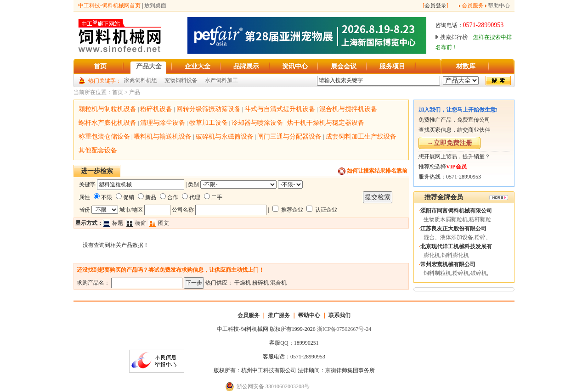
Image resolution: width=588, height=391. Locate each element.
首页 (118, 92)
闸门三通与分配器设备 (289, 137)
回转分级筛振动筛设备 (209, 109)
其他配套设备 (98, 150)
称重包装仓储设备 (104, 137)
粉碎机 (260, 283)
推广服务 (279, 315)
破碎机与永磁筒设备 (225, 137)
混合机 (278, 283)
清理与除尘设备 (163, 123)
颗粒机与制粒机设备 (107, 109)
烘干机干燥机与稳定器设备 (326, 123)
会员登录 (435, 6)
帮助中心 (499, 6)
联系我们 (339, 315)
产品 (135, 92)
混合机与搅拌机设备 (348, 109)
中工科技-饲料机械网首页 (109, 6)
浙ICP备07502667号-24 (344, 329)
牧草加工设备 (209, 123)
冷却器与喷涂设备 (257, 123)
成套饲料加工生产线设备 (361, 137)
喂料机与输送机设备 (163, 137)
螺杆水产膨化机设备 (107, 123)
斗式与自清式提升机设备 (280, 109)
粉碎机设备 (156, 109)
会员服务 (473, 6)
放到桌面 (155, 6)
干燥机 (243, 283)
